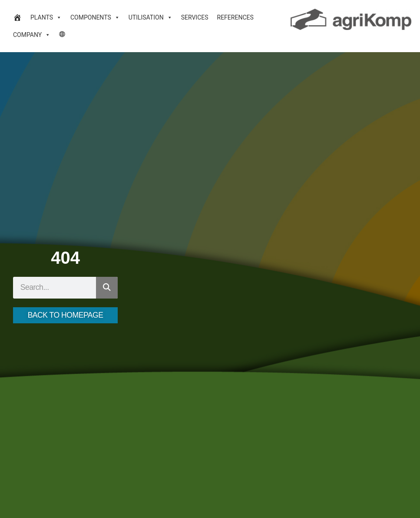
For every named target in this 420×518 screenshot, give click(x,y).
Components (95, 17)
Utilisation (150, 17)
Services (195, 17)
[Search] (107, 288)
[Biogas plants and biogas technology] (17, 17)
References (235, 17)
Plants (46, 17)
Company (32, 35)
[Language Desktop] (62, 35)
